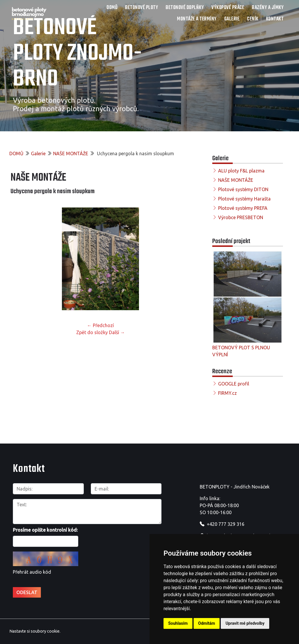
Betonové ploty (141, 8)
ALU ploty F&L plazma (241, 171)
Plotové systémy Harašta (244, 199)
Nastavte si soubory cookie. (35, 631)
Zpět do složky (92, 332)
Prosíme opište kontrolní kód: (45, 530)
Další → (117, 332)
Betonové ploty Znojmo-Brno (77, 54)
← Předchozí (100, 325)
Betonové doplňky (185, 8)
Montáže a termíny (197, 19)
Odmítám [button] (207, 623)
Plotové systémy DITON (243, 189)
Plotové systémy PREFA (243, 208)
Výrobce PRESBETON (241, 217)
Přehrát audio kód (32, 572)
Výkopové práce (228, 8)
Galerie (232, 19)
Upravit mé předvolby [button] (245, 623)
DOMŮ (112, 8)
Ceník (253, 19)
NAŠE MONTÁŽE (71, 153)
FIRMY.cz (227, 393)
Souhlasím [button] (178, 623)
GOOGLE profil (234, 384)
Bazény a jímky (268, 8)
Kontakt (275, 19)
